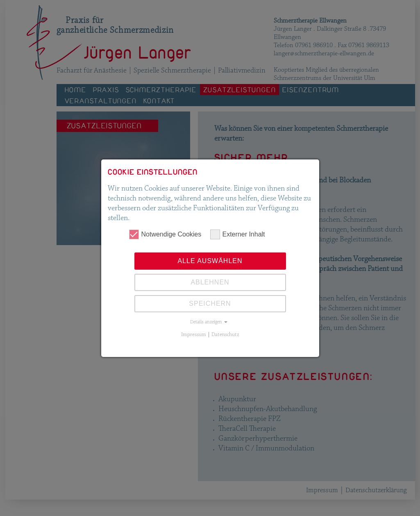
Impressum (194, 334)
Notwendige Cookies (165, 234)
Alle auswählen (210, 261)
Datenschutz (225, 334)
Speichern (210, 303)
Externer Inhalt (238, 234)
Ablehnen (210, 282)
